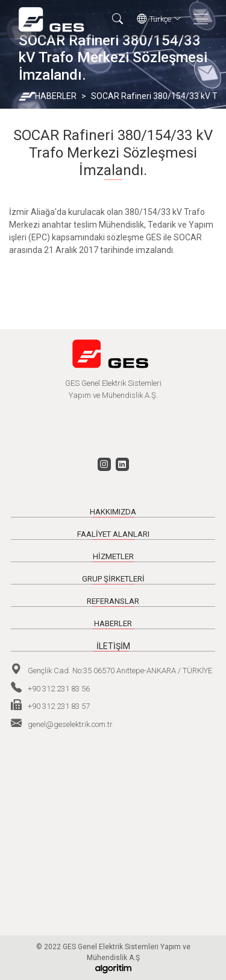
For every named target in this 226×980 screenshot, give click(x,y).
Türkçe (159, 19)
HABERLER (56, 96)
